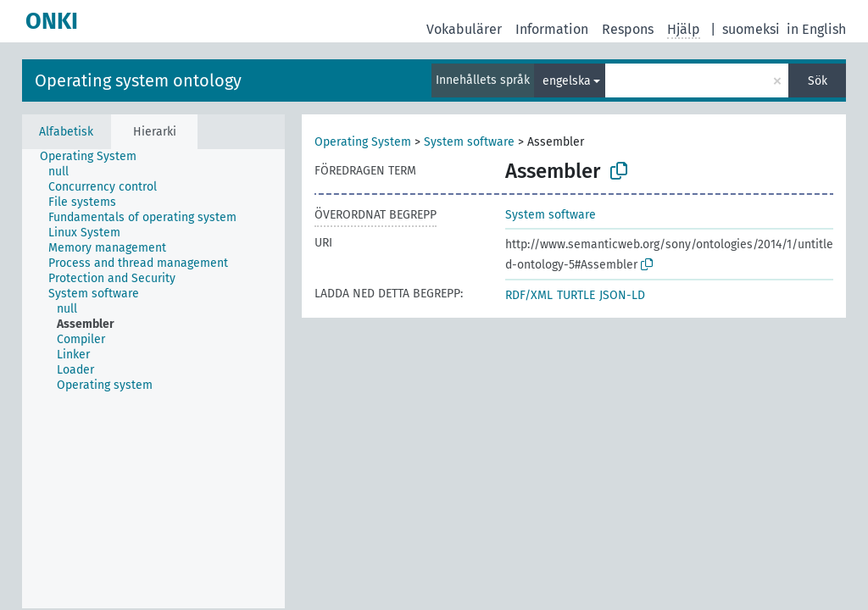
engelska (567, 81)
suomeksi (751, 29)
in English (816, 29)
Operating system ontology (138, 80)
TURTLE (576, 295)
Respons (628, 29)
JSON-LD (622, 295)
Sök (818, 81)
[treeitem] (95, 157)
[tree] (153, 379)
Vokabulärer (464, 29)
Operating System (363, 142)
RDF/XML (529, 295)
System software (469, 142)
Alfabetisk (66, 132)
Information (552, 29)
